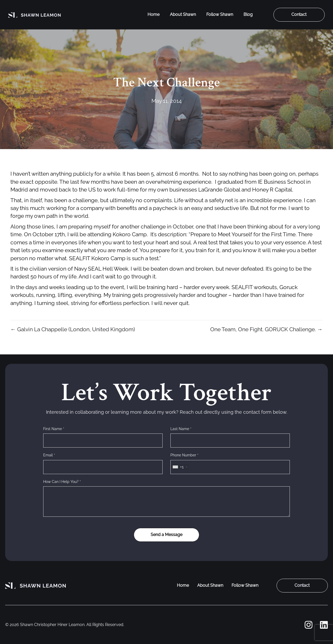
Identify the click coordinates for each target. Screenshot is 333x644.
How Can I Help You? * (62, 482)
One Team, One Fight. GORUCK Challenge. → (266, 329)
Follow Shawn (220, 14)
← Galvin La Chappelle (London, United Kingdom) (73, 329)
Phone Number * (184, 455)
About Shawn (183, 14)
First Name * (54, 429)
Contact (299, 14)
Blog (248, 14)
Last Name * (181, 429)
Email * (49, 455)
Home (153, 14)
